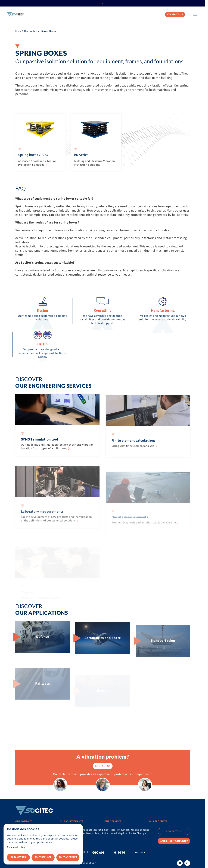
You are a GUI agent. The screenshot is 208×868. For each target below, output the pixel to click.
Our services (113, 821)
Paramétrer (18, 857)
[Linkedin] (187, 863)
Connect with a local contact (38, 842)
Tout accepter (68, 857)
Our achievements (72, 821)
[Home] (15, 15)
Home (18, 31)
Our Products (31, 31)
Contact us (175, 14)
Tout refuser (43, 857)
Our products (158, 821)
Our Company (24, 821)
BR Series (81, 155)
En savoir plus (16, 847)
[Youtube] (180, 863)
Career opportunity (174, 841)
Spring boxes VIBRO (33, 155)
